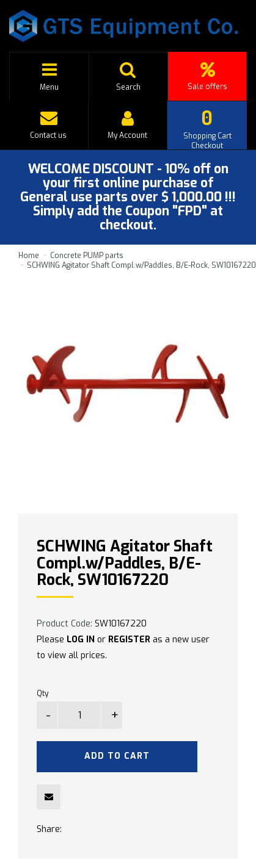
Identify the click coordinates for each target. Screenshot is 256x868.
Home (29, 256)
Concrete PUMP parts (87, 256)
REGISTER (129, 640)
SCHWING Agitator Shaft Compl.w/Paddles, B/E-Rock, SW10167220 (141, 265)
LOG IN (81, 640)
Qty (42, 694)
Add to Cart (117, 756)
